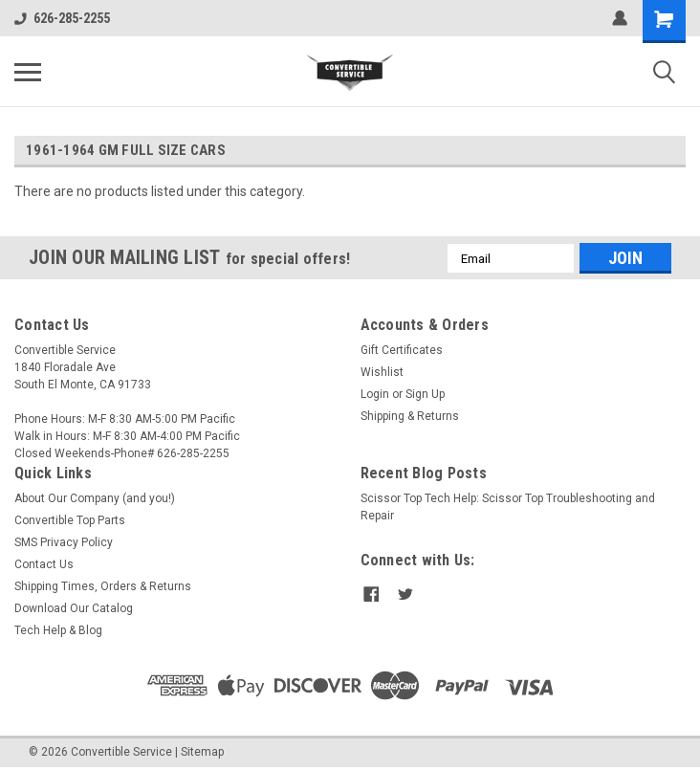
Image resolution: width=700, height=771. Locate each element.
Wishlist (382, 372)
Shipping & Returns (410, 416)
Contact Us (44, 564)
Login (375, 394)
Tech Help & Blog (58, 630)
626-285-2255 (62, 18)
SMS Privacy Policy (64, 542)
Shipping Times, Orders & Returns (103, 586)
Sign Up (425, 394)
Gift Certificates (402, 350)
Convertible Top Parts (70, 520)
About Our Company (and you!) (95, 498)
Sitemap (202, 752)
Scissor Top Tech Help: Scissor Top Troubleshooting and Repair (508, 507)
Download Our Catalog (74, 608)
